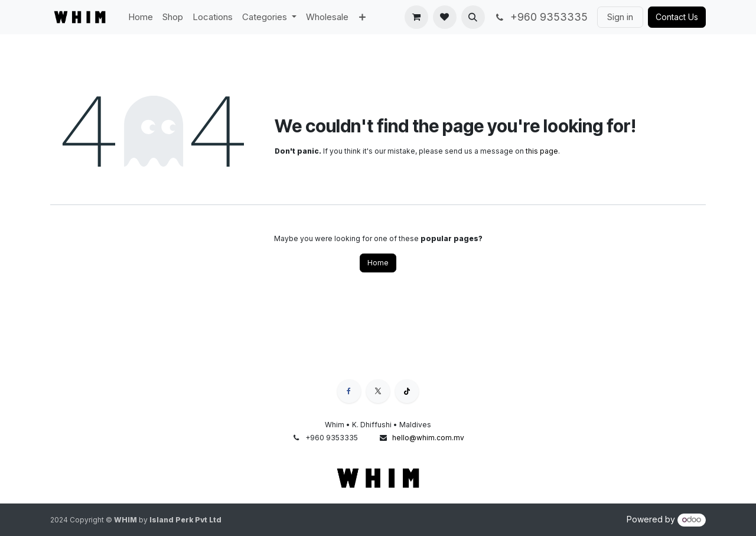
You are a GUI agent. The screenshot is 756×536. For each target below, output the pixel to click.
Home (378, 263)
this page (542, 151)
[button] (473, 17)
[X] (378, 391)
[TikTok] (407, 391)
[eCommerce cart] (416, 17)
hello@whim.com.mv (428, 438)
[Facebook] (349, 391)
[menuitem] (141, 17)
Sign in (620, 17)
